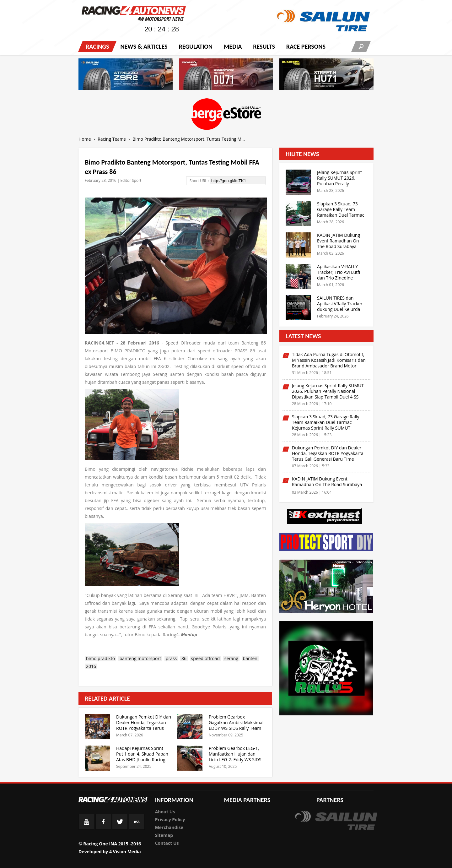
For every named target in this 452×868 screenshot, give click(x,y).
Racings (97, 46)
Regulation (195, 46)
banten (250, 659)
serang (231, 659)
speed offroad (206, 659)
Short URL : (200, 181)
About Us (165, 812)
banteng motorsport (140, 659)
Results (264, 46)
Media (233, 46)
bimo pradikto (100, 659)
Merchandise (169, 827)
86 (184, 659)
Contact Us (167, 843)
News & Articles (144, 46)
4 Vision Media (125, 852)
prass (171, 659)
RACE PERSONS (306, 46)
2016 (91, 666)
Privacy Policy (170, 819)
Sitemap (164, 835)
